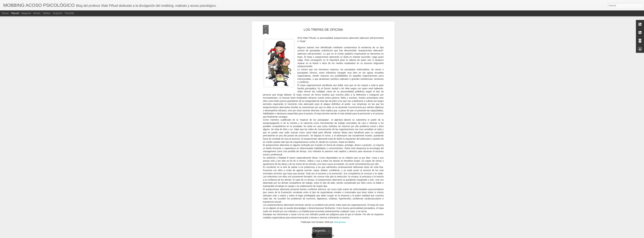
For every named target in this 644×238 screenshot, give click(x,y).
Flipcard (15, 13)
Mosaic (37, 13)
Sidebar (47, 13)
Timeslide (69, 13)
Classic (5, 13)
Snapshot (58, 13)
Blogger (334, 236)
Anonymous (340, 58)
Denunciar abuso (345, 236)
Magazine (26, 13)
